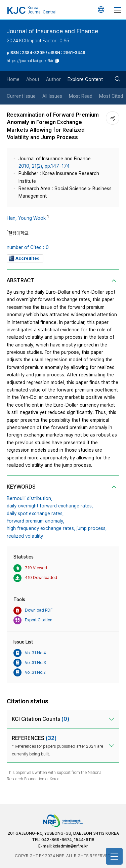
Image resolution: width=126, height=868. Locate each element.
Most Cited (111, 96)
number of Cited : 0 (28, 247)
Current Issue (21, 96)
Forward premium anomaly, (36, 521)
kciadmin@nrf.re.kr (70, 846)
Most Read (81, 96)
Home (13, 79)
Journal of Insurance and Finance (52, 31)
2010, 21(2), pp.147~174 (44, 166)
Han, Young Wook (26, 218)
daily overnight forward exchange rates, (50, 506)
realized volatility (25, 536)
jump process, (92, 528)
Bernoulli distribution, (30, 498)
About (33, 79)
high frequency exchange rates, (41, 528)
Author (53, 79)
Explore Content (85, 79)
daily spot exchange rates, (35, 513)
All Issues (52, 96)
